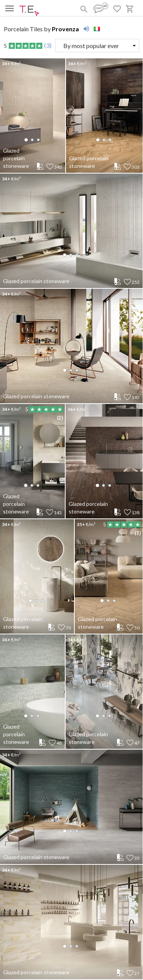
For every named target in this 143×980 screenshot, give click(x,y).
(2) (60, 418)
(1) (138, 533)
